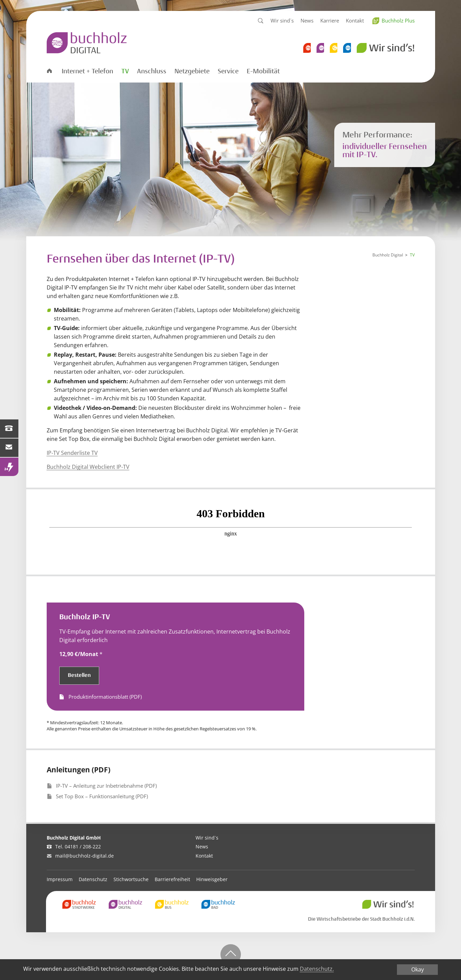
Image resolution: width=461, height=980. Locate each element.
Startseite (49, 70)
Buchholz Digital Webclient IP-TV (88, 467)
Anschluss (152, 71)
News (307, 20)
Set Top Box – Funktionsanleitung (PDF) (102, 796)
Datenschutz (93, 879)
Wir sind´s (282, 20)
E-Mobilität (263, 71)
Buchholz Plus (398, 20)
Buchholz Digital (388, 255)
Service (228, 71)
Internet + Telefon (87, 71)
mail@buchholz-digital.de (84, 856)
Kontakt (355, 20)
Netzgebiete (192, 71)
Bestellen (79, 675)
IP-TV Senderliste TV (72, 453)
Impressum (60, 879)
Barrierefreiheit (172, 879)
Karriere (330, 20)
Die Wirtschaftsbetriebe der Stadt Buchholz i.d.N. (361, 919)
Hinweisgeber (212, 879)
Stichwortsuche (131, 879)
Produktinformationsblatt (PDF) (105, 697)
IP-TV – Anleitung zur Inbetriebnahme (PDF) (106, 786)
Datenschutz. (317, 969)
